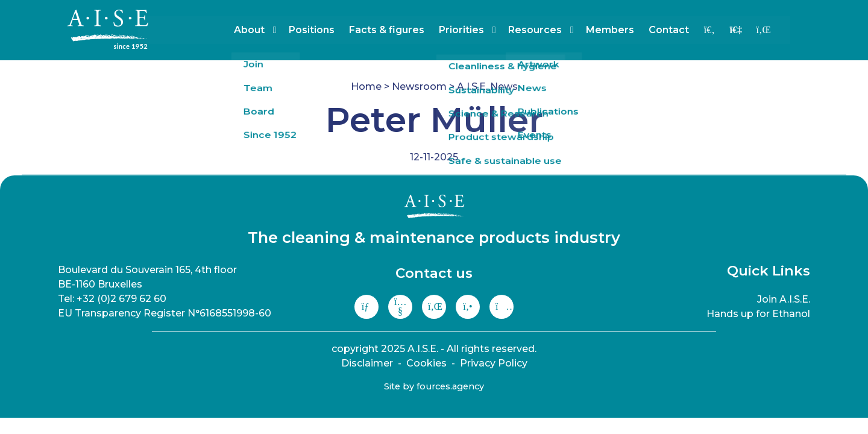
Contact (679, 30)
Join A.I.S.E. (784, 299)
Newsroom (419, 86)
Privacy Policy (494, 363)
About (259, 30)
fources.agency (450, 386)
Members (620, 30)
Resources (545, 30)
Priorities (472, 30)
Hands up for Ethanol (758, 314)
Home (366, 86)
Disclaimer (367, 363)
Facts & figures (397, 30)
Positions (322, 30)
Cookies (426, 363)
